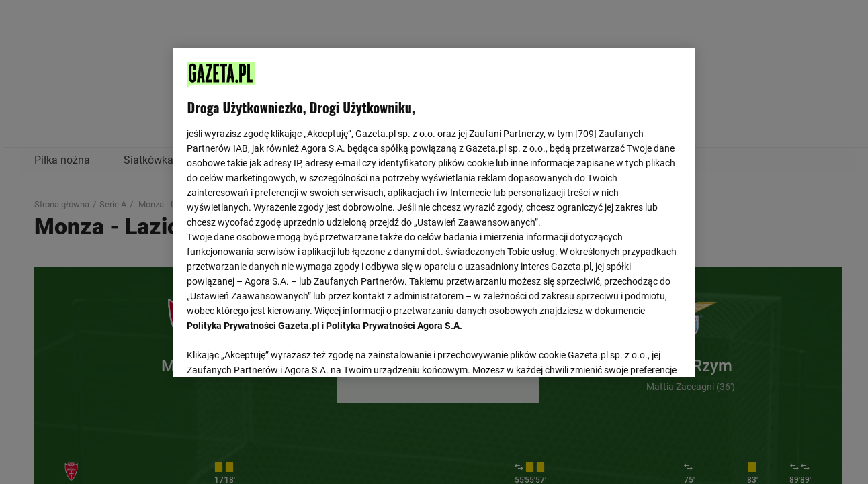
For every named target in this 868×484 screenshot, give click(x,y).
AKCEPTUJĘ (635, 351)
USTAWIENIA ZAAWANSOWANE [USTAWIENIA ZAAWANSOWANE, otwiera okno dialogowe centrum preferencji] (275, 350)
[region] (434, 211)
